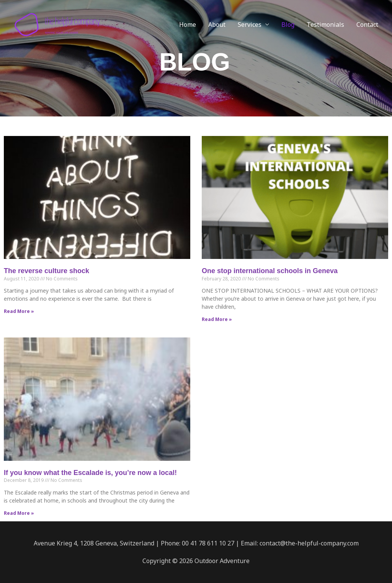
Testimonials (325, 25)
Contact (367, 25)
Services (250, 25)
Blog (288, 25)
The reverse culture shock (47, 271)
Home (188, 25)
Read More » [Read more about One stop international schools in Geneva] (217, 319)
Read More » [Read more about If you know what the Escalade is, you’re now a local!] (19, 513)
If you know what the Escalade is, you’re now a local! (90, 473)
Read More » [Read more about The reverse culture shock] (19, 311)
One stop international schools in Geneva (270, 271)
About (217, 25)
